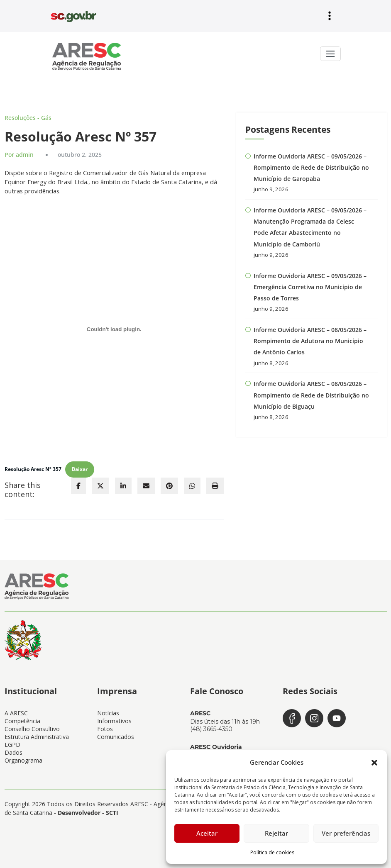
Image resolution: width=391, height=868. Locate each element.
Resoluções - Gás (25, 117)
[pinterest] (169, 483)
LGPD (12, 740)
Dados (13, 748)
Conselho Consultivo (32, 725)
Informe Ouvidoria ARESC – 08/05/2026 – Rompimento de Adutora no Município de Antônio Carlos (310, 336)
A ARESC (16, 709)
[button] (374, 762)
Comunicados (116, 733)
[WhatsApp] (192, 483)
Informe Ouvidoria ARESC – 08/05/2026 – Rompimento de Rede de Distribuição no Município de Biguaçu (311, 388)
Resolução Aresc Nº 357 (31, 467)
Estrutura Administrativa (37, 733)
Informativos (114, 717)
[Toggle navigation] (330, 53)
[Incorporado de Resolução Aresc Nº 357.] (114, 327)
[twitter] (100, 483)
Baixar (75, 467)
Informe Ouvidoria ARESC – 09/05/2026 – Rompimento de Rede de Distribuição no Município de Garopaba (311, 166)
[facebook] (78, 483)
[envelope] (146, 483)
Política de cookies (272, 852)
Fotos (105, 725)
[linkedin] (123, 483)
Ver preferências (346, 833)
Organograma (23, 756)
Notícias (108, 709)
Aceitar (207, 833)
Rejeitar (276, 833)
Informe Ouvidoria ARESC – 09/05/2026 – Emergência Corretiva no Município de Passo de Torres (310, 283)
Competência (22, 717)
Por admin (17, 154)
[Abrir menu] (330, 16)
